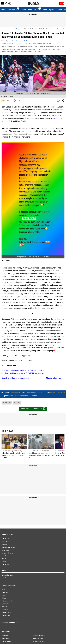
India (30, 10)
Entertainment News (8, 601)
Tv (17, 29)
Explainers (5, 610)
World (45, 10)
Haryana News (6, 641)
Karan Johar (58, 118)
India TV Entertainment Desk (18, 41)
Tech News (5, 607)
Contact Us (5, 539)
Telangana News (38, 641)
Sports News (6, 604)
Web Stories (5, 564)
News (3, 29)
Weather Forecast (7, 575)
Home (3, 10)
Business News (6, 612)
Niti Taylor (17, 402)
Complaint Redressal (8, 547)
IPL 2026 (37, 10)
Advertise (4, 544)
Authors (4, 562)
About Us (4, 542)
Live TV (4, 559)
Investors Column (7, 553)
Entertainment (10, 29)
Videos (24, 10)
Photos (4, 595)
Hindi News (5, 556)
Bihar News (5, 636)
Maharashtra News (39, 636)
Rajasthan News (38, 638)
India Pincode (6, 578)
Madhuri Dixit (7, 121)
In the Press (5, 550)
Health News (6, 615)
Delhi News (5, 638)
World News (5, 592)
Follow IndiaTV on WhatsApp (33, 409)
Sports (52, 10)
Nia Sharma (7, 402)
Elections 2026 (13, 10)
